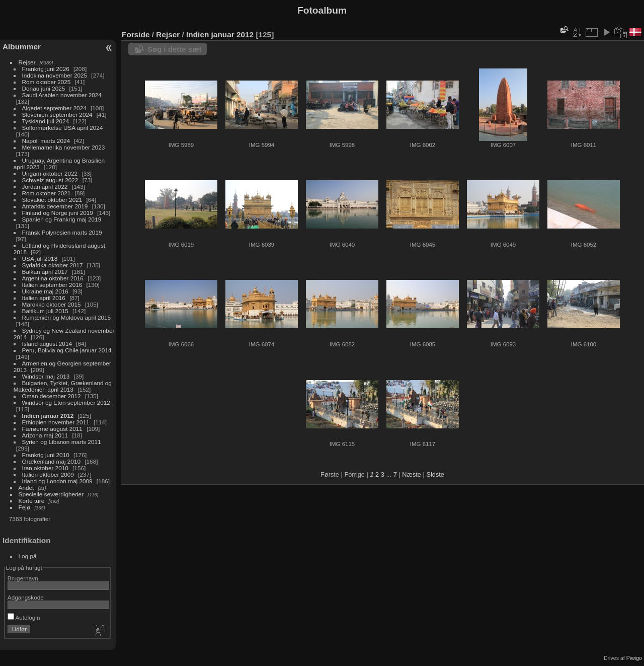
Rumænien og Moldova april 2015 (67, 317)
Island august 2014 (47, 344)
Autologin (24, 617)
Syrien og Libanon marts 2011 (62, 442)
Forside (136, 34)
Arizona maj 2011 (45, 435)
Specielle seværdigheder (51, 494)
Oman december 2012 (52, 396)
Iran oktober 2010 (45, 468)
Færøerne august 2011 (52, 429)
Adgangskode (26, 597)
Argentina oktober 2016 (53, 278)
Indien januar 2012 (48, 416)
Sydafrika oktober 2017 (53, 265)
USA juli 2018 (40, 258)
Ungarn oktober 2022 (50, 173)
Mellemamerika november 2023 (64, 147)
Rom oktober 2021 (47, 193)
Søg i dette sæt (175, 49)
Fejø (25, 507)
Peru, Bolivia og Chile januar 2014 (67, 350)
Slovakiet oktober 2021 (52, 200)
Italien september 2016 (52, 285)
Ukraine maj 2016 (45, 291)
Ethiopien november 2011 (56, 422)
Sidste (435, 474)
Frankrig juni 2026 (46, 69)
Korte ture (32, 501)
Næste (412, 474)
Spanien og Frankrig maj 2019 (62, 219)
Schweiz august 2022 (50, 180)
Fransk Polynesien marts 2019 (62, 232)
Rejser (27, 62)
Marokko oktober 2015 (52, 304)
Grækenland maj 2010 (51, 461)
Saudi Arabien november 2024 (62, 95)
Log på (28, 556)
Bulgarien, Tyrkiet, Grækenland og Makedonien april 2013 (63, 386)
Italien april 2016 (44, 298)
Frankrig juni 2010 (46, 455)
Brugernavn (23, 578)
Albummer (22, 47)
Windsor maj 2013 (46, 376)
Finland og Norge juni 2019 (58, 213)
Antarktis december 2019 (55, 206)
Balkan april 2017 (45, 272)
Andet (26, 488)
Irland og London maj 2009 (57, 481)
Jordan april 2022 (45, 187)
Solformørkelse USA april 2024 (63, 128)
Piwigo (634, 658)
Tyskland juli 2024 (46, 121)
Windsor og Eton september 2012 (66, 402)
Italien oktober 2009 (48, 474)
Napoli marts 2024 (46, 141)
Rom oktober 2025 (47, 82)
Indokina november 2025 (55, 75)
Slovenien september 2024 (57, 115)
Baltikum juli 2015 (45, 311)
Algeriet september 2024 (54, 108)
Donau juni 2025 (44, 88)
